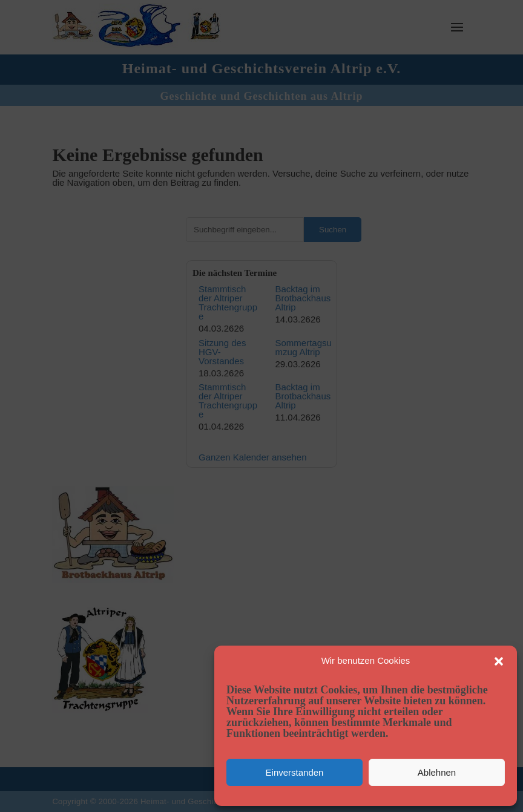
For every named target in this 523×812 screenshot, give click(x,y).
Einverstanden (295, 772)
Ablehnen (437, 772)
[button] (499, 661)
